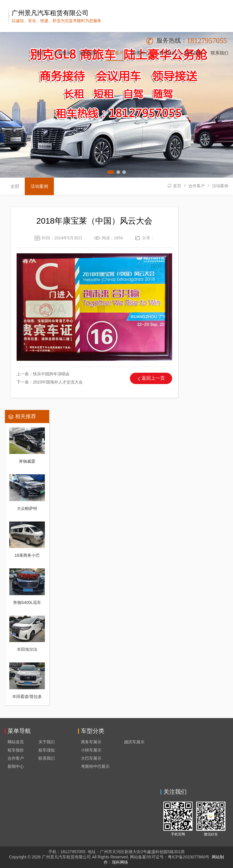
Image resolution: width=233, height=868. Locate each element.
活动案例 (220, 186)
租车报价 (16, 750)
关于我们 (47, 742)
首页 (177, 186)
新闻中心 (16, 766)
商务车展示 (91, 742)
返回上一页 (153, 378)
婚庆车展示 (134, 742)
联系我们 (47, 758)
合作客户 (197, 186)
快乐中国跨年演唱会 (51, 374)
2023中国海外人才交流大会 (58, 382)
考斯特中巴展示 (95, 766)
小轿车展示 (91, 750)
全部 (15, 186)
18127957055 (207, 41)
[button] (111, 172)
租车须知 (47, 750)
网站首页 (16, 742)
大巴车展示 (91, 758)
